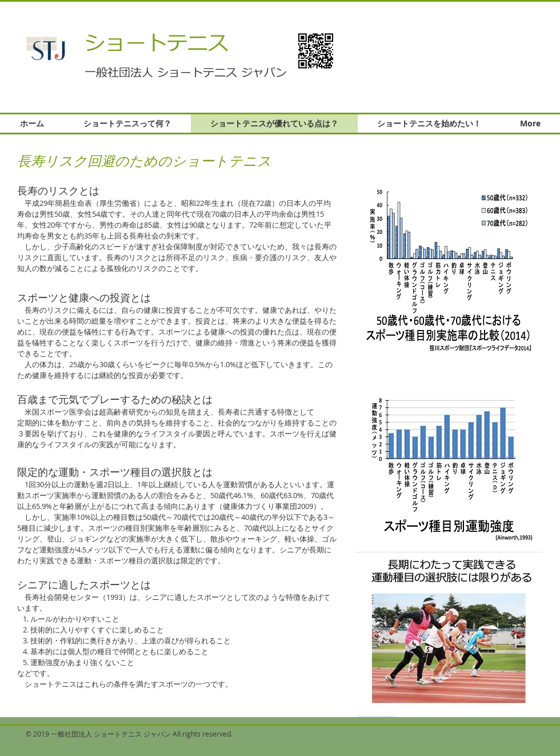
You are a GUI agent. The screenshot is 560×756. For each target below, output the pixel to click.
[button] (446, 47)
